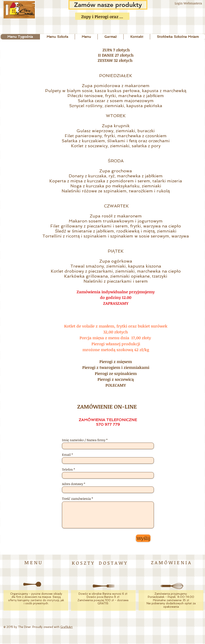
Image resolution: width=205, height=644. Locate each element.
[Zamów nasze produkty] (108, 5)
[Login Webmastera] (188, 3)
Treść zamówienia (76, 499)
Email (66, 455)
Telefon (67, 469)
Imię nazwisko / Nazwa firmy (84, 440)
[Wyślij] (143, 538)
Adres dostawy (73, 484)
